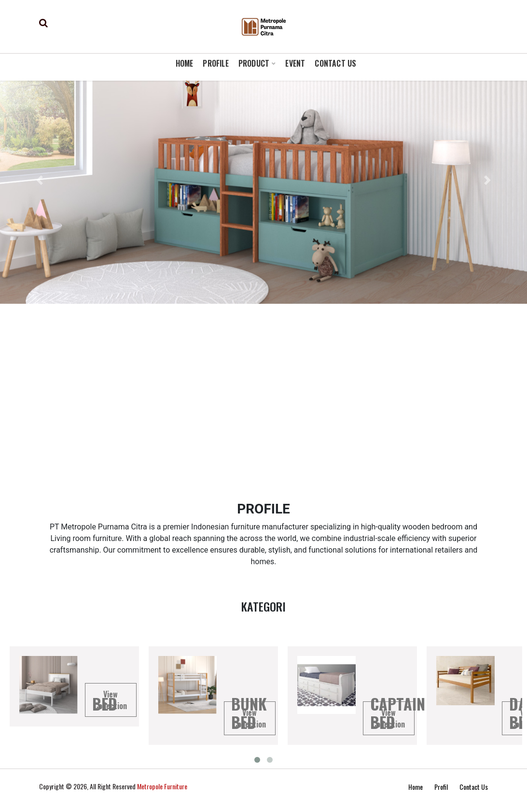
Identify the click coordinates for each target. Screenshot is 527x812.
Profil (441, 787)
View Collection (111, 700)
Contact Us (474, 787)
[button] (40, 180)
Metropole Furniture (162, 786)
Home (416, 787)
